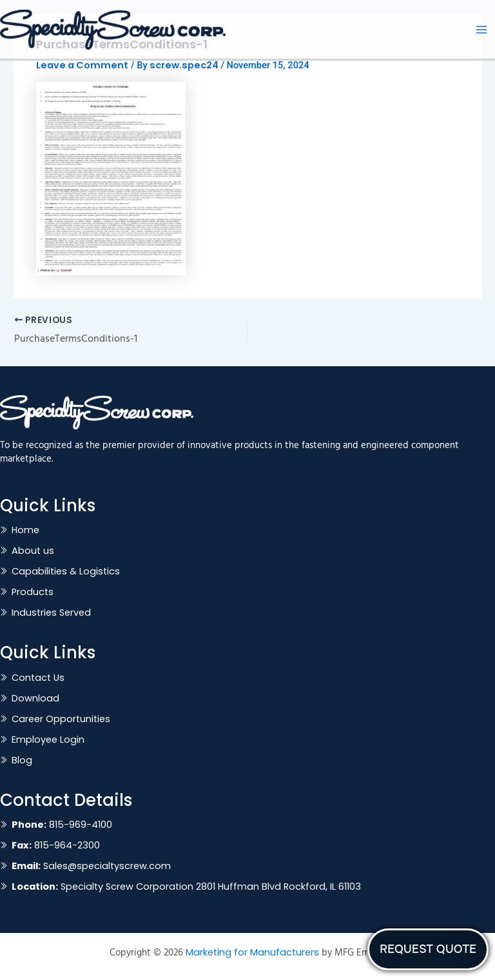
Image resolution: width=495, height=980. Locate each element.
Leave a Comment (82, 65)
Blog (22, 760)
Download (35, 698)
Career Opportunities (61, 719)
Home (25, 530)
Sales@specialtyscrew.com (91, 866)
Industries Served (51, 612)
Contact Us (38, 678)
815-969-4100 (62, 825)
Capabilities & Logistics (66, 571)
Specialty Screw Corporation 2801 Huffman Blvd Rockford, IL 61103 (186, 887)
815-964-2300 (56, 845)
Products (33, 592)
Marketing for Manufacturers (252, 952)
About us (33, 551)
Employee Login (48, 740)
